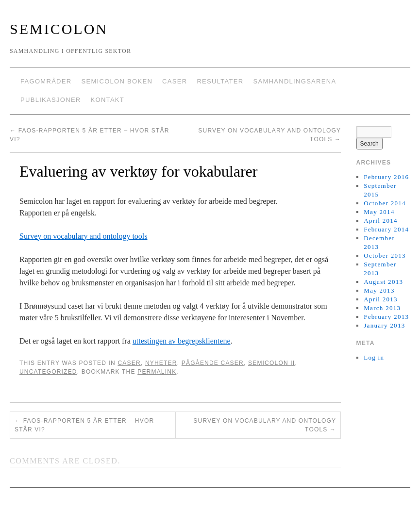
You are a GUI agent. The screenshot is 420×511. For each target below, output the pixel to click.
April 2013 (381, 299)
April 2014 (381, 221)
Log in (374, 357)
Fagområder (46, 81)
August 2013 (383, 282)
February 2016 (386, 177)
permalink (157, 372)
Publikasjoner (51, 100)
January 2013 (384, 325)
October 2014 (385, 203)
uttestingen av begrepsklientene (182, 341)
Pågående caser (213, 363)
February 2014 (386, 229)
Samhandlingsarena (294, 81)
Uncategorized (48, 372)
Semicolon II (271, 363)
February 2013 (386, 317)
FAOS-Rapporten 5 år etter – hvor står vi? (84, 425)
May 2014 (379, 212)
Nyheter (161, 363)
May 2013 (379, 290)
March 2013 (382, 308)
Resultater (220, 81)
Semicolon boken (117, 81)
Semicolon (59, 29)
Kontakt (108, 100)
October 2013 (385, 255)
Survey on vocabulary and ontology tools (84, 236)
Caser (175, 81)
